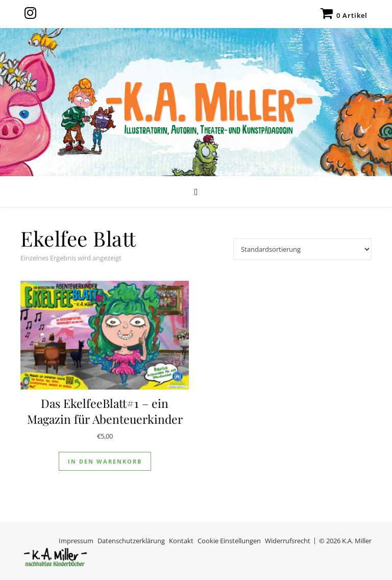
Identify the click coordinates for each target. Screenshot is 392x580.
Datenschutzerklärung (131, 541)
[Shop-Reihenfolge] (302, 249)
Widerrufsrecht (288, 541)
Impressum (76, 541)
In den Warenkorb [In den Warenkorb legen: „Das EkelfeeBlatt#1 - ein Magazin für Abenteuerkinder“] (105, 461)
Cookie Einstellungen (229, 541)
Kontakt (181, 541)
